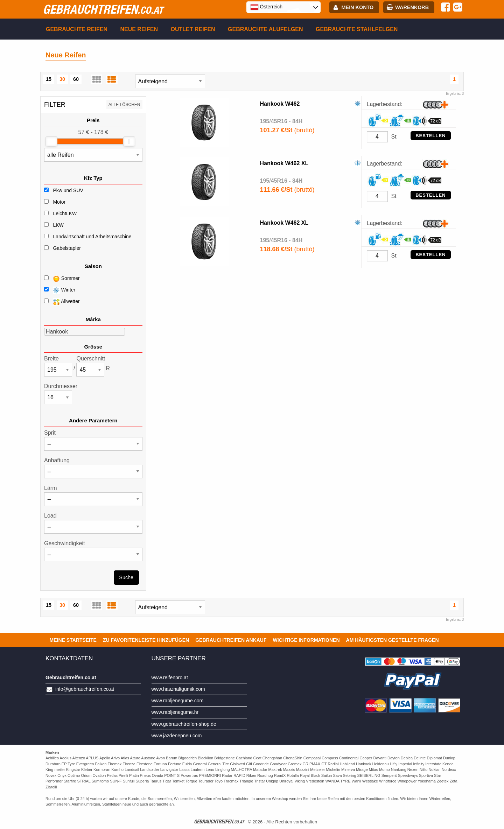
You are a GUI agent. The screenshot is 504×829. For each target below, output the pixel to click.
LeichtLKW (65, 213)
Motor (59, 202)
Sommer (62, 279)
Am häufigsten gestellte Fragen (393, 640)
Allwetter (62, 302)
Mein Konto (358, 7)
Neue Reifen (139, 29)
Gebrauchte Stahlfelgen (357, 29)
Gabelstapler (67, 248)
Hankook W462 (280, 104)
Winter (60, 290)
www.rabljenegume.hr (175, 712)
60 (76, 79)
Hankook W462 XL (284, 163)
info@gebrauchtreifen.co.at (85, 689)
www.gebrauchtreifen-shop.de (184, 724)
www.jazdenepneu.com (177, 736)
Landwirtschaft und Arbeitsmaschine (92, 237)
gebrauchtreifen (103, 9)
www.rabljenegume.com (178, 701)
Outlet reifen (193, 29)
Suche (126, 577)
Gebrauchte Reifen (77, 29)
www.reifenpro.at (170, 677)
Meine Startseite (73, 640)
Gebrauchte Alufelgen (265, 29)
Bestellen (430, 136)
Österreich (266, 7)
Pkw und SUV (68, 190)
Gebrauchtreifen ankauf (231, 640)
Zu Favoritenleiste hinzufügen (146, 640)
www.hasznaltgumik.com (178, 689)
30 (62, 79)
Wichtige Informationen (306, 640)
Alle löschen (124, 105)
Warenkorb (412, 7)
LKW (58, 225)
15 (49, 79)
